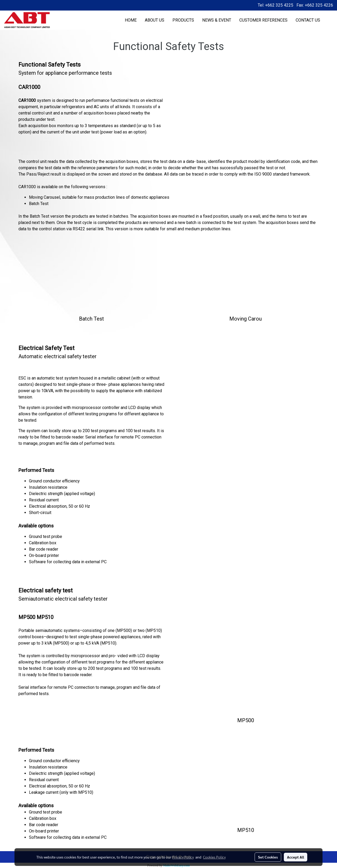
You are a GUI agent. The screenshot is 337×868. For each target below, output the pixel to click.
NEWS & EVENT (217, 20)
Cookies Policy (214, 857)
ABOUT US (155, 20)
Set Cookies (268, 857)
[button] (329, 20)
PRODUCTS (183, 20)
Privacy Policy (183, 857)
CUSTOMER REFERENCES (263, 20)
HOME (131, 20)
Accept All (296, 857)
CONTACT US (308, 20)
